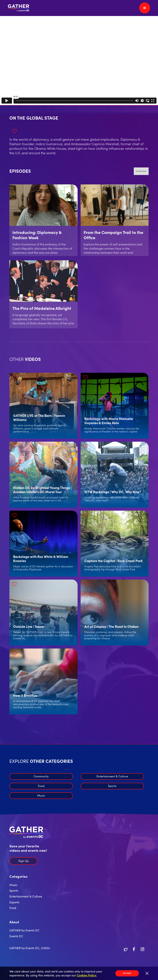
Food (41, 786)
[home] (19, 8)
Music (41, 795)
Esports (14, 902)
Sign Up (23, 861)
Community (41, 776)
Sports (112, 786)
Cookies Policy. (87, 975)
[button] (145, 8)
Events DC (16, 936)
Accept (127, 973)
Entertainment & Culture (112, 776)
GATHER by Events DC (24, 930)
